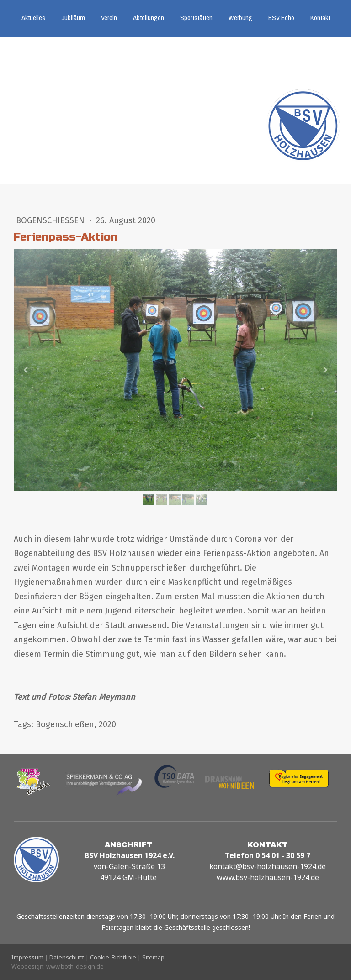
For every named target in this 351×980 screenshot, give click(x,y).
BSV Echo (281, 17)
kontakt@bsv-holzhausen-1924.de (268, 866)
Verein (109, 17)
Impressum (27, 957)
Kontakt (320, 17)
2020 (107, 724)
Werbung (240, 17)
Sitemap (153, 957)
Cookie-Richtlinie (113, 957)
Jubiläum (73, 17)
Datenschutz (67, 957)
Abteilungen (149, 17)
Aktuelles (33, 17)
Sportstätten (196, 17)
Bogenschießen (51, 220)
